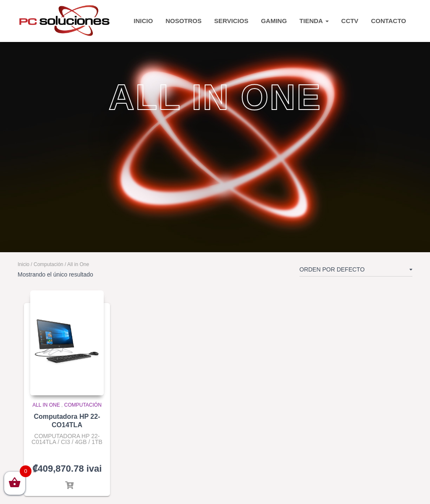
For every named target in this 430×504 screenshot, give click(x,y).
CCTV (350, 21)
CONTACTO (388, 21)
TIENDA (314, 21)
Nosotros (184, 21)
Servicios (231, 21)
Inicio (24, 264)
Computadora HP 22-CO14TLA (67, 420)
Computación (49, 264)
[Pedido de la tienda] (356, 271)
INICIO (143, 21)
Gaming (274, 21)
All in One (46, 405)
